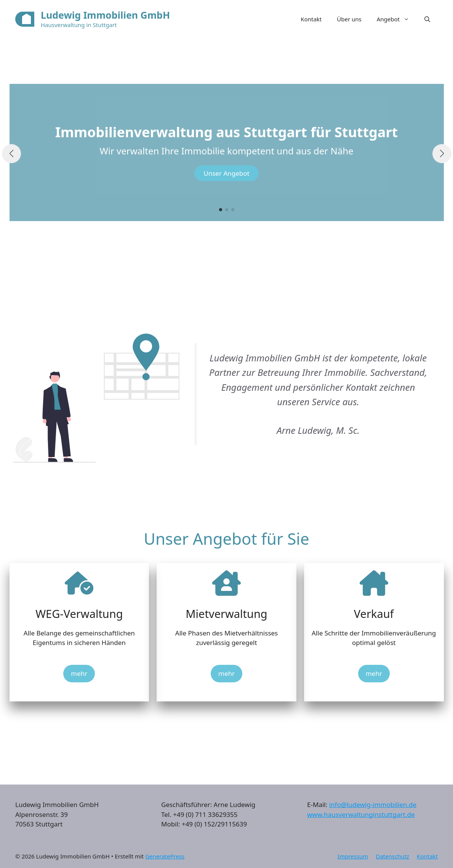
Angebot (397, 19)
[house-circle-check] (79, 583)
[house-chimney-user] (226, 583)
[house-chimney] (374, 583)
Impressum (353, 856)
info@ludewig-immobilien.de (373, 805)
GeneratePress (165, 856)
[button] (427, 19)
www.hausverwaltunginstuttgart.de (361, 814)
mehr (79, 673)
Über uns (349, 19)
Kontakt (311, 19)
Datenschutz (392, 856)
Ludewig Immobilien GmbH (105, 15)
